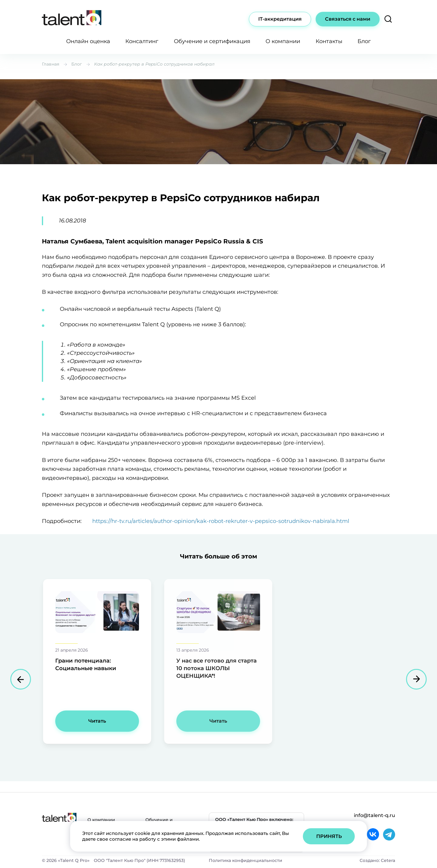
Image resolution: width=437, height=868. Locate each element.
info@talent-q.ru (374, 815)
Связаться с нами (348, 19)
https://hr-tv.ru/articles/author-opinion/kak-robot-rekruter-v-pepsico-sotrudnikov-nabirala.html (221, 521)
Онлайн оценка (88, 41)
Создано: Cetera (377, 860)
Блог (364, 41)
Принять (329, 836)
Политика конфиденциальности (246, 860)
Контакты (329, 41)
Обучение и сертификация (212, 41)
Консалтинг (142, 41)
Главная (51, 64)
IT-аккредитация (280, 19)
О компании (283, 41)
